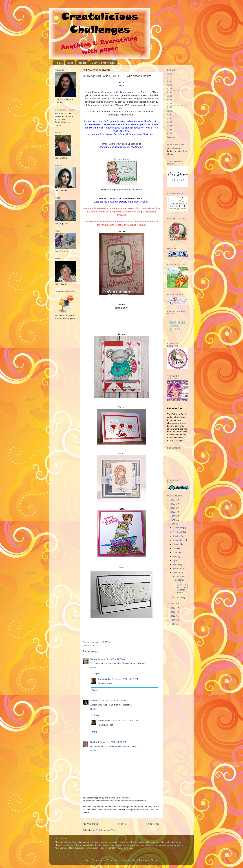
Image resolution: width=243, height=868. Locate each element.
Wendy (94, 659)
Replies (97, 674)
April (175, 560)
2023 (173, 512)
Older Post (153, 824)
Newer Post (90, 824)
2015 (173, 620)
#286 (170, 96)
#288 (170, 103)
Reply (93, 667)
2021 (173, 520)
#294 (170, 126)
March (176, 565)
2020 (173, 524)
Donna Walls (104, 679)
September (178, 540)
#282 (170, 81)
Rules (70, 63)
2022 (173, 516)
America (94, 701)
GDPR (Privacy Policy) (103, 63)
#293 (170, 122)
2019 (173, 604)
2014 (173, 624)
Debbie (94, 742)
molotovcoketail (131, 860)
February (177, 569)
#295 (170, 130)
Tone (122, 567)
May (175, 556)
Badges (82, 63)
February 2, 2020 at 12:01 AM (112, 659)
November (178, 532)
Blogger (155, 860)
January (177, 573)
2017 (173, 612)
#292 (170, 118)
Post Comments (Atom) (106, 830)
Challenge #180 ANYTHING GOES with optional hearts (182, 586)
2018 (173, 608)
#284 (170, 89)
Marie (121, 454)
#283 (170, 85)
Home (59, 63)
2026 (173, 500)
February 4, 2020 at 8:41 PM (125, 679)
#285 (170, 92)
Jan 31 (179, 576)
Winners (171, 137)
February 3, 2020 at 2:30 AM (113, 701)
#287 (170, 100)
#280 (170, 74)
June (176, 552)
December (178, 528)
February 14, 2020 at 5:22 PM (112, 742)
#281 (170, 78)
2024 (173, 508)
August (177, 544)
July (175, 548)
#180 (93, 645)
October (177, 536)
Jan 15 (179, 598)
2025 (173, 504)
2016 (173, 616)
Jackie (121, 407)
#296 (170, 133)
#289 (170, 107)
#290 (170, 111)
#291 (170, 115)
